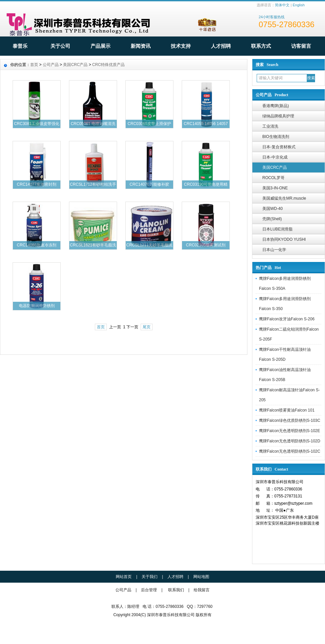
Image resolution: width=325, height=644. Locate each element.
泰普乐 (20, 46)
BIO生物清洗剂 (276, 137)
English (298, 5)
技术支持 (181, 46)
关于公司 (60, 46)
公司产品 (51, 65)
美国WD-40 (272, 209)
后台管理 (149, 590)
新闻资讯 (141, 46)
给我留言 (202, 590)
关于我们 (150, 577)
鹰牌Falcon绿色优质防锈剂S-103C (290, 420)
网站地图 (201, 577)
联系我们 (176, 590)
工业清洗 (270, 126)
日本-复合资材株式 (279, 147)
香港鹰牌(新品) (276, 106)
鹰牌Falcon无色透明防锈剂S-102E (290, 431)
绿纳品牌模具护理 (278, 116)
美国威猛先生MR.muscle (284, 198)
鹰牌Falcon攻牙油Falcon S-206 (287, 319)
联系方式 (261, 46)
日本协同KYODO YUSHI (284, 239)
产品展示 (100, 46)
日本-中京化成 (275, 157)
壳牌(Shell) (272, 219)
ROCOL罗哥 (273, 178)
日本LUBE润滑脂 (277, 229)
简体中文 (282, 5)
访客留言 (301, 46)
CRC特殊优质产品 (108, 65)
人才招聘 (221, 46)
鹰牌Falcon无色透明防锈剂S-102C (290, 451)
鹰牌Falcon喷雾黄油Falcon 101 (287, 410)
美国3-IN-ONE (275, 188)
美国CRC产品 (275, 167)
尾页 (147, 327)
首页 (34, 65)
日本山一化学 (274, 250)
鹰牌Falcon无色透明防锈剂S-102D (290, 441)
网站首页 (124, 577)
